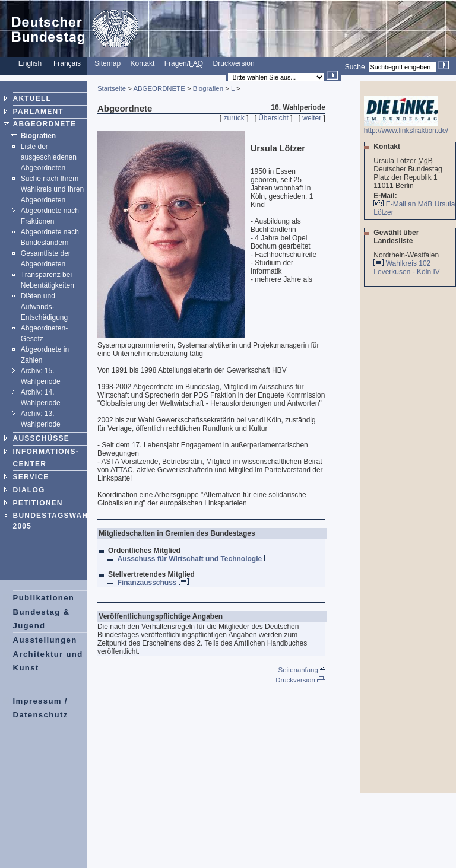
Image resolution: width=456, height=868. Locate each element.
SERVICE (31, 477)
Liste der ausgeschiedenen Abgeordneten (49, 157)
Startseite (112, 88)
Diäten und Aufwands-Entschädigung (44, 307)
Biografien (38, 136)
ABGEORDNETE (45, 124)
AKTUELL (32, 98)
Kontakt (143, 63)
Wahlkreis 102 (408, 263)
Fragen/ (184, 63)
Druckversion (234, 63)
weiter (312, 118)
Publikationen (44, 598)
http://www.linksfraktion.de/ (406, 127)
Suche (355, 67)
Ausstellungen (45, 640)
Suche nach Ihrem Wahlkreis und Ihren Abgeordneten (52, 189)
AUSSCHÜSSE (41, 438)
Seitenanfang (302, 670)
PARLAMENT (38, 112)
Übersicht (273, 118)
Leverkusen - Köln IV (408, 272)
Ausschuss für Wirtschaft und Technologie (195, 559)
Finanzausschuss (153, 583)
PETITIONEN (38, 503)
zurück (234, 118)
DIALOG (29, 490)
